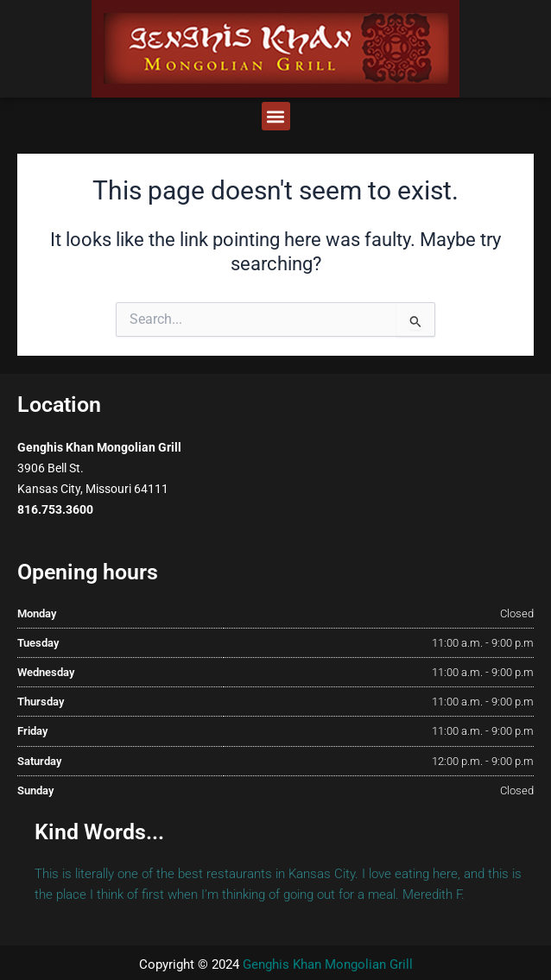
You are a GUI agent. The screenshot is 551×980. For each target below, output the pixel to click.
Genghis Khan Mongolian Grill (328, 964)
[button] (276, 116)
